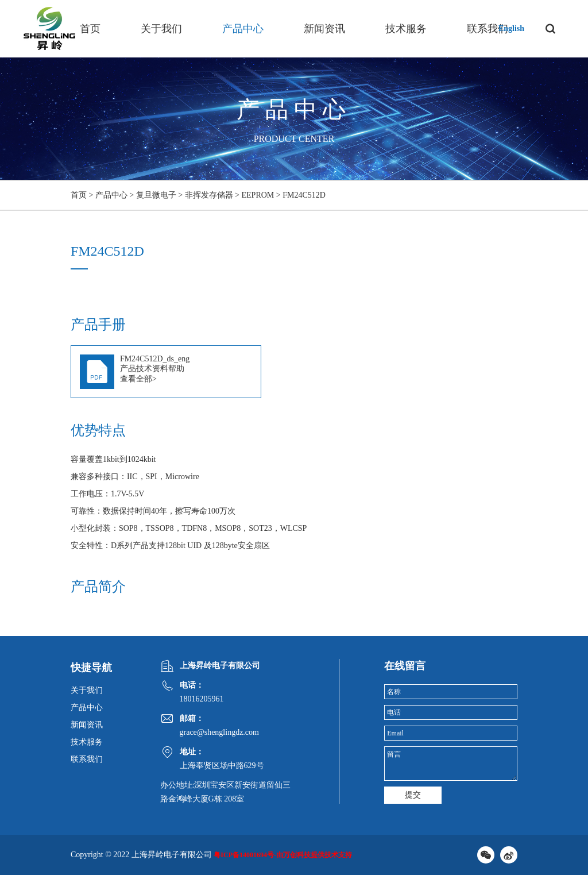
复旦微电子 (156, 195)
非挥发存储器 (209, 195)
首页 (90, 29)
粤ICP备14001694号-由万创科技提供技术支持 (283, 855)
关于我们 (161, 29)
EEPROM (258, 195)
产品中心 (243, 29)
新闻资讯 (324, 29)
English (511, 28)
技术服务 (406, 29)
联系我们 (488, 29)
